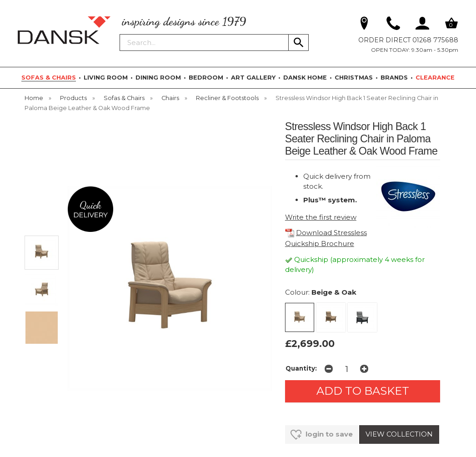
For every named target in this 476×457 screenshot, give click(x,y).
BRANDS (394, 78)
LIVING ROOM (106, 78)
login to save (322, 435)
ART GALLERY (253, 78)
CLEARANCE (435, 78)
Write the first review (321, 217)
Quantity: (301, 368)
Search (120, 34)
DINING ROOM (158, 78)
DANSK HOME (305, 78)
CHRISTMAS (354, 78)
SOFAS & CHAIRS (49, 78)
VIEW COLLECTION (399, 434)
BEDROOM (206, 78)
